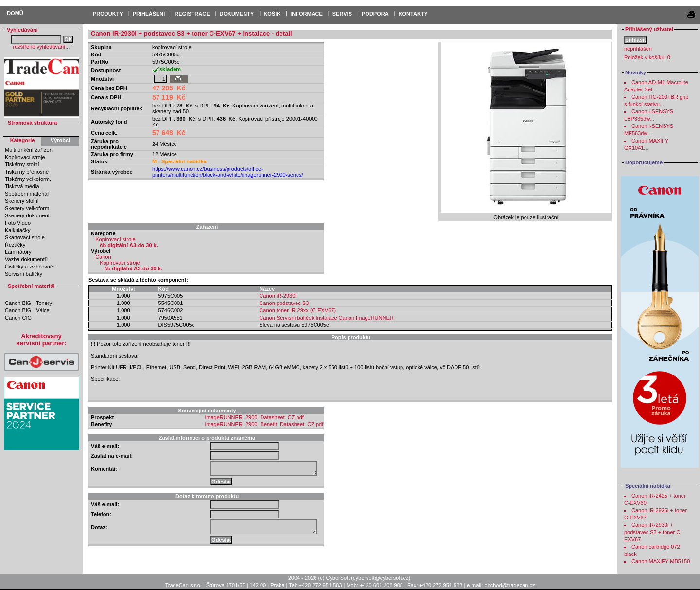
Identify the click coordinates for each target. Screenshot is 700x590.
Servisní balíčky (24, 274)
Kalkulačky (18, 230)
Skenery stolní (22, 201)
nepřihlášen (638, 49)
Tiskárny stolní (22, 164)
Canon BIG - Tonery (28, 303)
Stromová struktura (32, 123)
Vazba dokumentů (26, 259)
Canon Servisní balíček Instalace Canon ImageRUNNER (326, 318)
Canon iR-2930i (278, 296)
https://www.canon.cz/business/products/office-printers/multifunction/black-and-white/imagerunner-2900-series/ (228, 172)
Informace (306, 14)
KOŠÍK (272, 14)
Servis (342, 14)
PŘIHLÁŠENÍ (149, 14)
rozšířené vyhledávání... (42, 47)
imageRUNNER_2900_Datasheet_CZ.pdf (254, 417)
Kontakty (413, 14)
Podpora (375, 14)
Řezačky (15, 245)
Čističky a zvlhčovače (30, 267)
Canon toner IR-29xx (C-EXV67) (297, 310)
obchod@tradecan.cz (509, 585)
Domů (15, 13)
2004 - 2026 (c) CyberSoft (319, 578)
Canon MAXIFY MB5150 (661, 561)
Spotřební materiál (27, 194)
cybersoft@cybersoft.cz (381, 578)
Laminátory (18, 252)
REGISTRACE (192, 14)
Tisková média (22, 186)
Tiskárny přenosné (27, 172)
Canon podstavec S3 (284, 303)
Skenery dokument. (28, 215)
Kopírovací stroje (25, 157)
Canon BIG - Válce (27, 310)
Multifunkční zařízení (29, 150)
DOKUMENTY (236, 14)
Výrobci (60, 140)
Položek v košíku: (647, 57)
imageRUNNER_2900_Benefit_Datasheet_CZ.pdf (264, 424)
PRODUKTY (108, 14)
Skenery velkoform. (28, 208)
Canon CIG (18, 318)
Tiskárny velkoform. (28, 179)
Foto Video (18, 223)
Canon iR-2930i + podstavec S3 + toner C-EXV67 (653, 532)
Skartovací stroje (25, 237)
